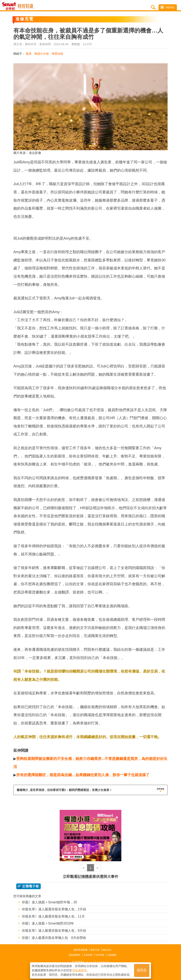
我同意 (142, 970)
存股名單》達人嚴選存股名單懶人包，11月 (53, 916)
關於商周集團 (81, 950)
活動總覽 (112, 955)
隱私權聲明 (75, 955)
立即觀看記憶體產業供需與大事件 (90, 877)
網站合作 (107, 950)
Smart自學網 (10, 6)
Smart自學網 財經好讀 (26, 6)
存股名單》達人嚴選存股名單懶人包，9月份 (54, 931)
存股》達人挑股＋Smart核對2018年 (48, 923)
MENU (168, 7)
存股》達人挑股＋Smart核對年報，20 (49, 902)
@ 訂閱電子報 (28, 886)
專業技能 (57, 54)
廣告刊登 (95, 950)
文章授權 (88, 955)
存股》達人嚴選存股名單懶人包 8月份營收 (54, 938)
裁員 (29, 54)
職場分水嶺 (42, 54)
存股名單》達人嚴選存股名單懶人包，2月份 (54, 909)
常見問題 (100, 955)
